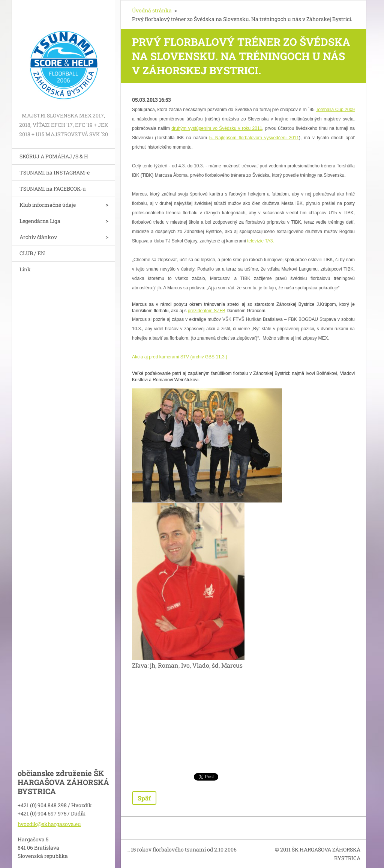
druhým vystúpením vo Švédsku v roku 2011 (217, 128)
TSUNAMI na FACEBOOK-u (53, 189)
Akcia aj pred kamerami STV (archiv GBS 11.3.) (180, 357)
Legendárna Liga (40, 221)
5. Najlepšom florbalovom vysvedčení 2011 (254, 138)
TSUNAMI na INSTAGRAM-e (55, 172)
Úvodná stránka (152, 10)
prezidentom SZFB (207, 311)
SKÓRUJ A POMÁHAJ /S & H (54, 156)
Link (25, 269)
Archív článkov (38, 237)
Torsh (321, 110)
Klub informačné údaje (48, 205)
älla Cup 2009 (341, 110)
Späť (144, 798)
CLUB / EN (32, 253)
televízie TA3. (261, 241)
